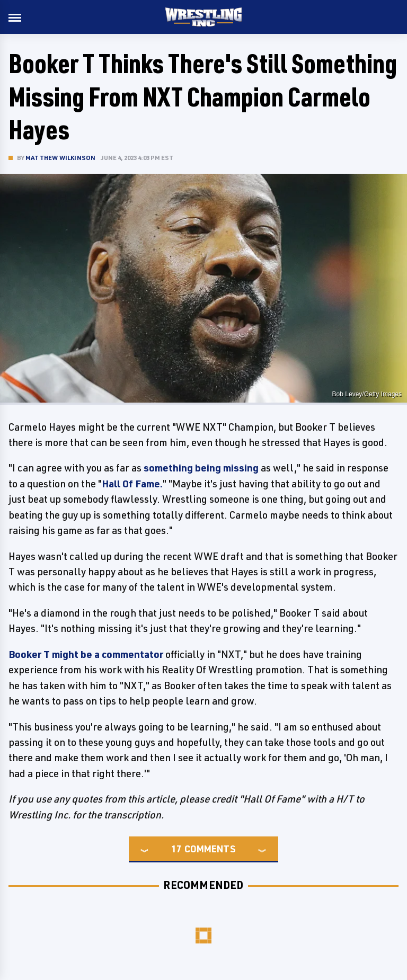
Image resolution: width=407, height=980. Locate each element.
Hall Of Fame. (132, 484)
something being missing (201, 468)
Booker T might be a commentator (86, 654)
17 (176, 849)
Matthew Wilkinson (60, 158)
